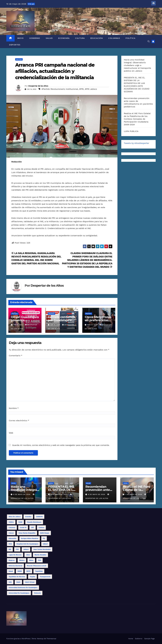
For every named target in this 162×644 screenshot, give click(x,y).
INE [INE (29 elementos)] (10, 549)
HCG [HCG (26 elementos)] (10, 544)
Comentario (16, 356)
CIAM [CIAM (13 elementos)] (20, 522)
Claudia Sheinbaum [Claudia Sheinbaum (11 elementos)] (34, 522)
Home (131, 639)
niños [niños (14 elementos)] (31, 560)
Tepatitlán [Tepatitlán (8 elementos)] (39, 571)
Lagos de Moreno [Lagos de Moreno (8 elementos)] (15, 555)
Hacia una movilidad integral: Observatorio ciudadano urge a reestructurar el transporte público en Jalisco (138, 65)
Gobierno (35, 38)
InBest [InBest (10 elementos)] (45, 544)
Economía (64, 38)
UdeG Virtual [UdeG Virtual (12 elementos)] (30, 582)
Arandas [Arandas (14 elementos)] (28, 517)
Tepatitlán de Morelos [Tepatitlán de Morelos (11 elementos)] (17, 577)
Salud (49, 38)
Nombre (14, 408)
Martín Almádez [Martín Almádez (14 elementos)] (40, 555)
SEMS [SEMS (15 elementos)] (20, 571)
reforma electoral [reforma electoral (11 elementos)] (15, 566)
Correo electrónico (19, 421)
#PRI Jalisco (91, 89)
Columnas (114, 38)
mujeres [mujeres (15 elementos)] (12, 560)
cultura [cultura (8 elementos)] (41, 528)
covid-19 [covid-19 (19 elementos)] (23, 528)
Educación (97, 38)
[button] (149, 41)
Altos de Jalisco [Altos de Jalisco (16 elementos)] (15, 517)
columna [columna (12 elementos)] (12, 528)
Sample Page (149, 639)
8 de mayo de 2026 (22, 494)
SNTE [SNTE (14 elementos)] (28, 571)
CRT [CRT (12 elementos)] (33, 528)
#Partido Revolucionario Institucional (60, 89)
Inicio (21, 38)
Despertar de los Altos (38, 86)
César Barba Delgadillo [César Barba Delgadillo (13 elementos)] (27, 533)
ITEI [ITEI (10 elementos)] (17, 549)
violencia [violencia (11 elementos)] (37, 593)
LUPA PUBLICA (131, 131)
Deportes (15, 45)
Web (11, 433)
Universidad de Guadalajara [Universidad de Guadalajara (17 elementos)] (19, 593)
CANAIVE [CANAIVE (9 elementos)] (39, 517)
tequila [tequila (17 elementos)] (32, 577)
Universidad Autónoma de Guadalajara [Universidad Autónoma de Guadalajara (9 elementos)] (23, 588)
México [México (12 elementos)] (22, 560)
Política (130, 38)
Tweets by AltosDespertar (137, 143)
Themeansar (51, 639)
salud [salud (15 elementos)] (11, 571)
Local (14, 483)
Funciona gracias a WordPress (19, 639)
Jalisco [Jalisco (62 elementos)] (26, 549)
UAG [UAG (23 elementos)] (10, 582)
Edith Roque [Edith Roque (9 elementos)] (45, 533)
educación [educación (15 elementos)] (12, 538)
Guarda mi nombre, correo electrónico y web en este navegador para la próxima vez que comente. (61, 445)
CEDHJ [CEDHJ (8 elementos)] (11, 522)
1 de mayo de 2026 (134, 494)
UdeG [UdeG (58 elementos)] (18, 582)
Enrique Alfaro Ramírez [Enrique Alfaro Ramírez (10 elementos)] (30, 538)
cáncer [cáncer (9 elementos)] (11, 533)
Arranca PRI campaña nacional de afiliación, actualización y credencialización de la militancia (55, 71)
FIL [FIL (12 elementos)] (44, 538)
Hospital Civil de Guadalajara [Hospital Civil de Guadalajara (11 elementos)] (27, 544)
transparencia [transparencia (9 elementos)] (45, 577)
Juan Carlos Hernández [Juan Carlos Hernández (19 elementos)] (42, 549)
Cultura (80, 38)
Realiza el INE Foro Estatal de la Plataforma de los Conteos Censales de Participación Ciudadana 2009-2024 (137, 119)
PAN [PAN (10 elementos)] (39, 560)
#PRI (81, 89)
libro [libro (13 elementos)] (28, 555)
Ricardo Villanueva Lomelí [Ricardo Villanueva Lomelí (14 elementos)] (37, 566)
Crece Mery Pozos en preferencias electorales (98, 320)
